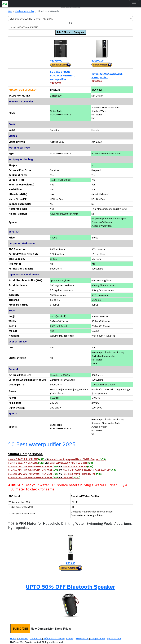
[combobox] (70, 19)
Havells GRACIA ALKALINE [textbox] (24, 27)
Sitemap (70, 638)
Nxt (10, 11)
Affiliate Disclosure (54, 638)
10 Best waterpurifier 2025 (42, 444)
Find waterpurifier (25, 11)
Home (13, 638)
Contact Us (36, 638)
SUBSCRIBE (20, 629)
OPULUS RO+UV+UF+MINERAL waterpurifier (62, 76)
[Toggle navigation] (134, 4)
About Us (23, 638)
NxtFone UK (82, 638)
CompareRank (98, 638)
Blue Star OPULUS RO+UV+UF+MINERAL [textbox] (31, 19)
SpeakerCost (114, 638)
